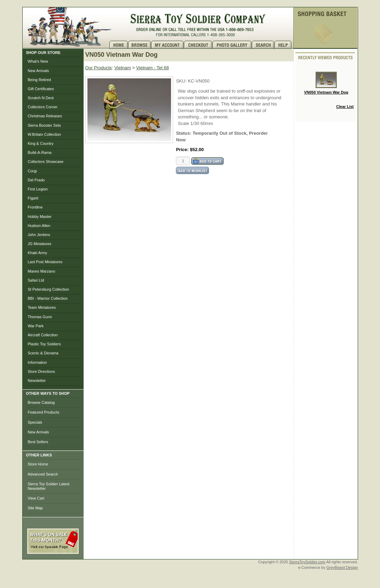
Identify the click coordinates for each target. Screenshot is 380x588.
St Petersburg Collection (49, 289)
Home (119, 45)
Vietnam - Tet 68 (153, 68)
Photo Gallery (232, 45)
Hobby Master (40, 217)
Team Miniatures (42, 307)
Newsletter (37, 381)
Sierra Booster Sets (44, 125)
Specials (35, 422)
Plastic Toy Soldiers (44, 344)
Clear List (345, 107)
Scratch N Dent (41, 98)
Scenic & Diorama (43, 353)
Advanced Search (43, 474)
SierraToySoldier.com (307, 562)
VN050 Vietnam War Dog (326, 83)
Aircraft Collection (43, 335)
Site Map (35, 508)
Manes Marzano (42, 271)
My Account (168, 45)
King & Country (41, 143)
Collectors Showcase (46, 162)
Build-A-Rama (40, 152)
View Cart (36, 498)
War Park (36, 326)
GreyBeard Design (342, 567)
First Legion (38, 189)
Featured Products (44, 412)
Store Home (38, 464)
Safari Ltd (36, 280)
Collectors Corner (43, 107)
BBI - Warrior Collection (48, 298)
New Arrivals (38, 71)
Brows (140, 45)
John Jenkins (39, 235)
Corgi (32, 171)
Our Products (99, 68)
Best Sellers (38, 442)
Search (263, 45)
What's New (38, 61)
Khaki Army (38, 253)
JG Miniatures (40, 244)
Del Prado (36, 180)
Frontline (35, 207)
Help (284, 45)
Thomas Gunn (40, 317)
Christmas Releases (45, 116)
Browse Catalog (41, 402)
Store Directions (41, 371)
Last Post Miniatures (45, 262)
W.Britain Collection (44, 134)
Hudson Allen (39, 226)
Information (37, 362)
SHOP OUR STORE (43, 53)
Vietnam (122, 68)
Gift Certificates (41, 89)
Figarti (33, 198)
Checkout (198, 45)
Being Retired (40, 80)
